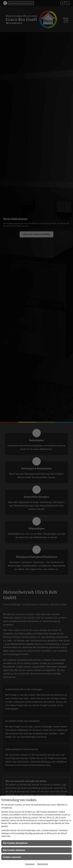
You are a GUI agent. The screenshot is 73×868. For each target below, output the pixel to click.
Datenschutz (42, 864)
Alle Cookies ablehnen (14, 850)
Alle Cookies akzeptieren (15, 843)
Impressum (30, 864)
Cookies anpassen (12, 857)
